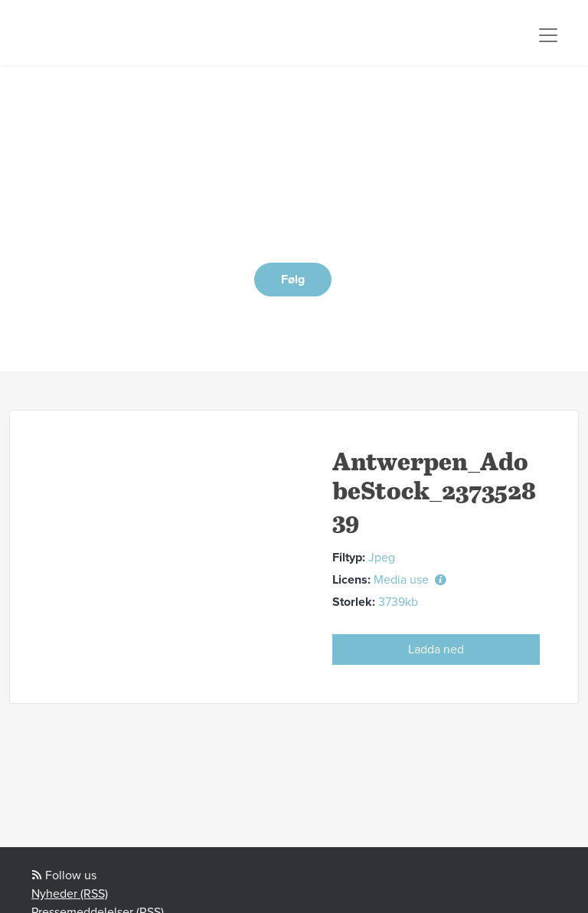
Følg (293, 280)
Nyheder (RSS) (70, 894)
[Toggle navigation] (548, 35)
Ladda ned (436, 650)
